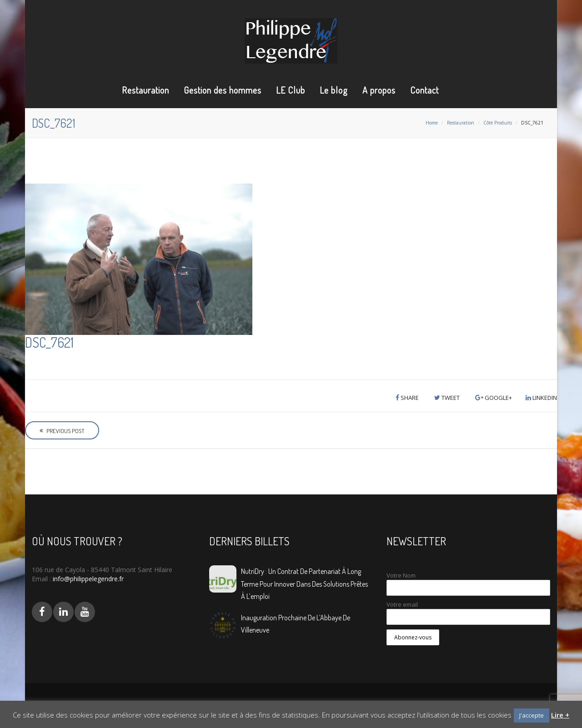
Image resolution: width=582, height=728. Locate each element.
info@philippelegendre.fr (87, 579)
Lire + (560, 715)
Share (407, 398)
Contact (424, 90)
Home (432, 123)
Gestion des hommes (223, 90)
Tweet (447, 398)
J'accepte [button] (532, 715)
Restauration (145, 90)
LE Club (291, 90)
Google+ (494, 398)
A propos (379, 90)
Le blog (334, 90)
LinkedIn (541, 398)
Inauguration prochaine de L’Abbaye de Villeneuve (296, 624)
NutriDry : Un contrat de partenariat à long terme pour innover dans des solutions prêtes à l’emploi (304, 583)
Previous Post (62, 431)
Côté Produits (498, 123)
